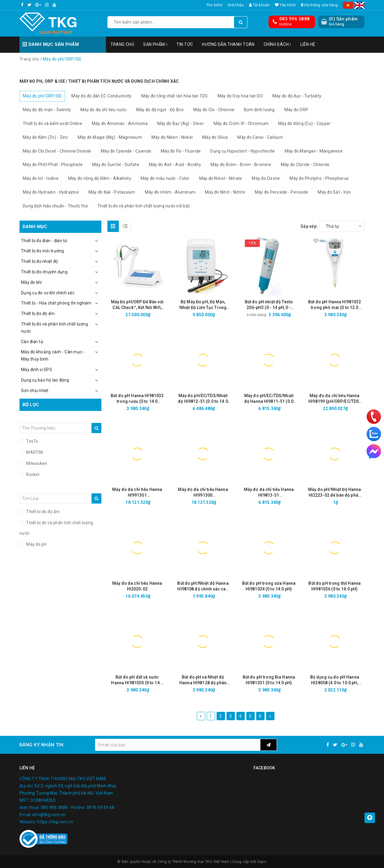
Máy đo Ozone (266, 178)
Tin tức (185, 44)
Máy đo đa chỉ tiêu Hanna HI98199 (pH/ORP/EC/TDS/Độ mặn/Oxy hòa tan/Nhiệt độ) (334, 399)
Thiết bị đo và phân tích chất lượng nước (54, 328)
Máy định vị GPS (37, 370)
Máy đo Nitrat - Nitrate (221, 178)
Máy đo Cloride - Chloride (305, 165)
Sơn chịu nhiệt (35, 391)
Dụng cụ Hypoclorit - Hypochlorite (243, 151)
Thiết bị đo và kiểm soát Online (52, 123)
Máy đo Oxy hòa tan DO (240, 96)
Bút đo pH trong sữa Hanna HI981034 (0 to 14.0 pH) (269, 586)
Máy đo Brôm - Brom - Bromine (241, 165)
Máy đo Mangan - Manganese (314, 151)
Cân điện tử (32, 342)
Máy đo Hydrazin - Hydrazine (51, 192)
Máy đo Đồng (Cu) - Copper (304, 123)
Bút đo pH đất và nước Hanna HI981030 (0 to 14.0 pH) (137, 680)
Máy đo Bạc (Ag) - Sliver (181, 123)
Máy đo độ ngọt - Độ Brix (160, 110)
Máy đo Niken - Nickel (172, 137)
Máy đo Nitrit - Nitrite (225, 192)
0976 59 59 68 (100, 807)
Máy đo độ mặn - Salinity (47, 110)
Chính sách (277, 44)
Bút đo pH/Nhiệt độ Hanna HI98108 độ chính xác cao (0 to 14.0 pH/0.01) (203, 586)
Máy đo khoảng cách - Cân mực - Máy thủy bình (53, 355)
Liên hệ (308, 44)
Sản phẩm (155, 44)
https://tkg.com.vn (55, 822)
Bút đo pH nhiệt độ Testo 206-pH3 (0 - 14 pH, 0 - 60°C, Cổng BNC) (269, 305)
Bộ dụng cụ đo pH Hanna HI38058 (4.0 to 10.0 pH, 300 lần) (335, 680)
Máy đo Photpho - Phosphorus (319, 178)
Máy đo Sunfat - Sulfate (116, 165)
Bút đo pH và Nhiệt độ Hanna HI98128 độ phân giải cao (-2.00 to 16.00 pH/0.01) (203, 680)
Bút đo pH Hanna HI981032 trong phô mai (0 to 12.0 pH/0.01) (334, 305)
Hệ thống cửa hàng (319, 5)
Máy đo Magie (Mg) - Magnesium (110, 137)
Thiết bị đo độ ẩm (38, 314)
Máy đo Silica (215, 137)
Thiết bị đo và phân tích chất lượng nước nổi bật (144, 206)
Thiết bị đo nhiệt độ (39, 261)
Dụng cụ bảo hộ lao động (45, 380)
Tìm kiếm (214, 5)
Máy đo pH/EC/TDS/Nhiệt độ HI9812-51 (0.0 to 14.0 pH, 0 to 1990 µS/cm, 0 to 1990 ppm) (203, 399)
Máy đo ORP (296, 110)
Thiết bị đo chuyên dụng (44, 272)
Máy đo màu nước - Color (165, 178)
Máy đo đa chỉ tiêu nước (103, 110)
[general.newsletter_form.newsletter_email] (178, 745)
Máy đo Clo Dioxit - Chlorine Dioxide (57, 151)
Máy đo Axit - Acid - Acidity (175, 165)
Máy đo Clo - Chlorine (214, 110)
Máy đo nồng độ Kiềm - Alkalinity (100, 178)
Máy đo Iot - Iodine (41, 178)
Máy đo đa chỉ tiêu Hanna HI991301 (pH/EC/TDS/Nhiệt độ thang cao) (137, 493)
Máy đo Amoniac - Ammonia (120, 123)
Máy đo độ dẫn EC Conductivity (101, 96)
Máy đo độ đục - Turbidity (297, 96)
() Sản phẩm (343, 21)
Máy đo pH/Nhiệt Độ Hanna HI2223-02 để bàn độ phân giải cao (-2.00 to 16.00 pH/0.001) (334, 493)
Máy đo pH (36, 544)
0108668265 (43, 800)
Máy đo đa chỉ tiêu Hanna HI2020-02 (137, 586)
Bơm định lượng (259, 110)
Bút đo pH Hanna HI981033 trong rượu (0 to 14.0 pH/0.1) (137, 399)
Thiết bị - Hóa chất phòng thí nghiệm (56, 303)
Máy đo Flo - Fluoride (181, 151)
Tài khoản (259, 5)
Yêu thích (285, 5)
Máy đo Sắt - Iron (334, 192)
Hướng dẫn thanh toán (228, 44)
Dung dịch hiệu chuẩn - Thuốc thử (55, 206)
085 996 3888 (294, 19)
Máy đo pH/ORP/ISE (42, 96)
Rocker (33, 474)
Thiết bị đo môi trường (43, 251)
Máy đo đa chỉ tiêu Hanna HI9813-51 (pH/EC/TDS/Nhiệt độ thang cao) (269, 493)
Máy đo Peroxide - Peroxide (282, 192)
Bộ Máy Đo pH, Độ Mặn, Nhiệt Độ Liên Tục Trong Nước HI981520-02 (203, 305)
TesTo (32, 441)
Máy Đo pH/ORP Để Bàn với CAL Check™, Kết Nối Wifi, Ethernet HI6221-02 (137, 305)
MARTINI (34, 452)
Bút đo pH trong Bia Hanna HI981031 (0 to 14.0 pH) (269, 680)
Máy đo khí (31, 282)
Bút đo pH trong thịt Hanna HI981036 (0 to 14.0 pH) (334, 586)
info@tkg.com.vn (49, 815)
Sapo (262, 862)
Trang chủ (122, 44)
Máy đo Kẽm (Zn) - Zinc (45, 137)
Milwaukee (36, 463)
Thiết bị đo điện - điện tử (44, 241)
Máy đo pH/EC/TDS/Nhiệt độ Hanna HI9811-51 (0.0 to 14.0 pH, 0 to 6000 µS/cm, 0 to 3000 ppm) (269, 399)
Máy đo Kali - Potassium (112, 192)
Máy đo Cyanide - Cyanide (126, 151)
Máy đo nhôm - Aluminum (170, 192)
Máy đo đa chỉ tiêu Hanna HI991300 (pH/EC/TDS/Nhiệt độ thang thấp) (203, 493)
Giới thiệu (236, 5)
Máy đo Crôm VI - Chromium (241, 123)
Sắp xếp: (309, 226)
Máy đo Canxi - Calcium (260, 137)
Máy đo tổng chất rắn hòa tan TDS (175, 96)
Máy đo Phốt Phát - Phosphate (53, 165)
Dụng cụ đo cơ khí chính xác (48, 293)
